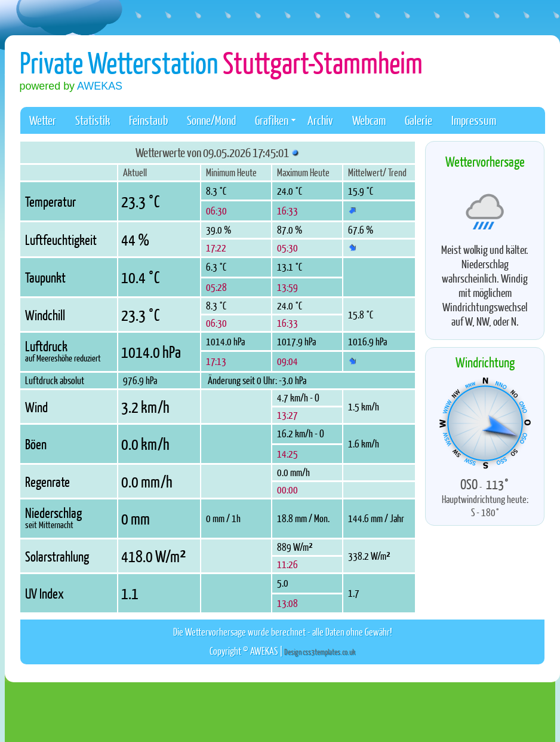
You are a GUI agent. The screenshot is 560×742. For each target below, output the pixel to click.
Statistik (93, 120)
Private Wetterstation (221, 62)
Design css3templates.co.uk (319, 652)
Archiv (320, 120)
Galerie (419, 120)
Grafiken (275, 120)
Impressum (474, 120)
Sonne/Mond (211, 120)
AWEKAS (100, 86)
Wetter (43, 120)
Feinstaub (148, 120)
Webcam (369, 120)
